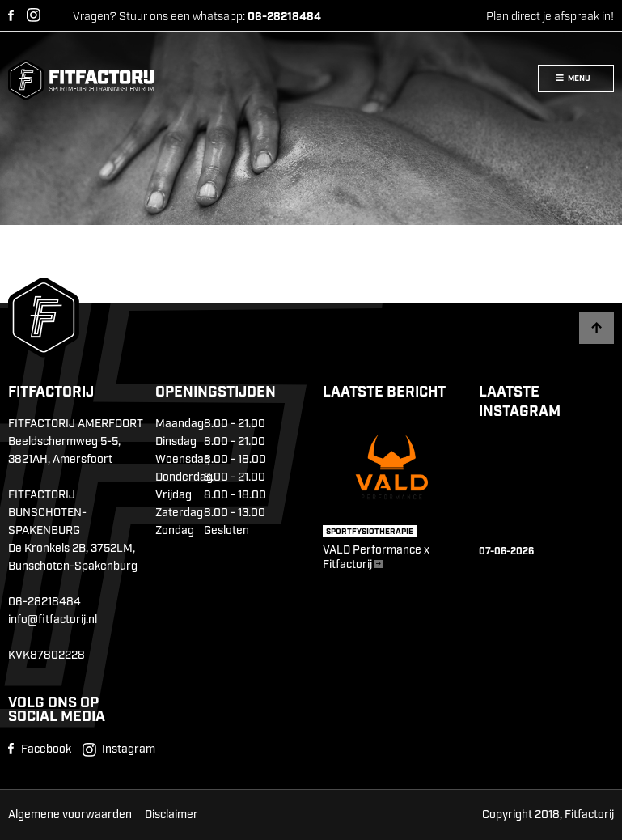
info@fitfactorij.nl (53, 620)
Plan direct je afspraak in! (550, 17)
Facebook (11, 15)
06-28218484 (44, 602)
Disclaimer (171, 815)
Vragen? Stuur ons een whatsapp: (197, 17)
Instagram (34, 15)
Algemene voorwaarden (70, 815)
